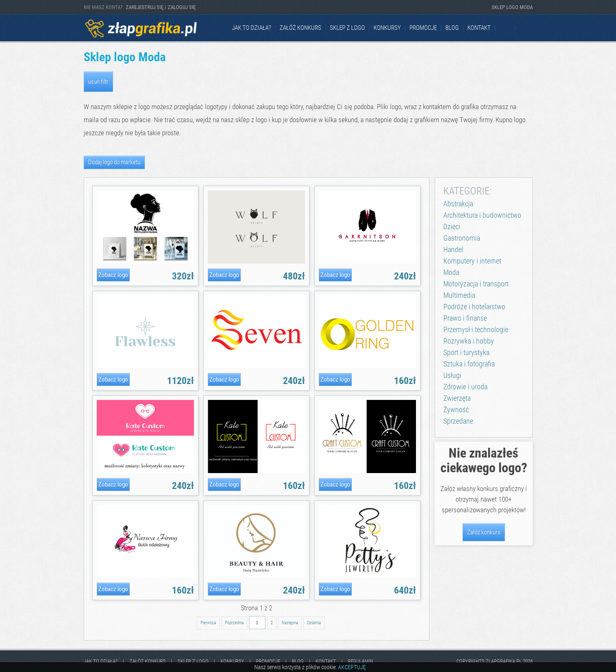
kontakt (479, 28)
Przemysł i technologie (476, 329)
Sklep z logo (347, 28)
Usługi (452, 375)
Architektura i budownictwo (482, 215)
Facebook (506, 28)
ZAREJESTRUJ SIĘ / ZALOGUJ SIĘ (161, 7)
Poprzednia (234, 623)
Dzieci (452, 227)
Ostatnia (314, 623)
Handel (453, 249)
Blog (452, 28)
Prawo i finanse (465, 318)
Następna (290, 623)
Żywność (456, 410)
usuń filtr (98, 82)
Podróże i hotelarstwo (474, 307)
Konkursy (387, 28)
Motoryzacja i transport (476, 284)
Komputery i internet (472, 261)
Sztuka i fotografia (469, 364)
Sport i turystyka (466, 352)
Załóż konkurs (300, 28)
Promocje (423, 28)
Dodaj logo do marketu (114, 162)
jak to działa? (251, 28)
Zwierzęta (457, 398)
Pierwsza (208, 623)
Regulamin (360, 661)
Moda (451, 272)
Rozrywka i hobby (469, 341)
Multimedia (459, 295)
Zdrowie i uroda (465, 387)
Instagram (526, 28)
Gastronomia (462, 238)
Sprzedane (458, 421)
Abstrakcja (458, 204)
